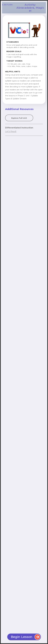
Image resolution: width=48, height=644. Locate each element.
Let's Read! (11, 131)
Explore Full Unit (19, 118)
